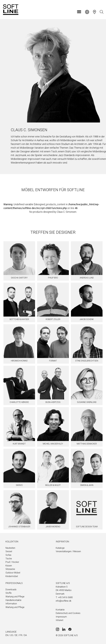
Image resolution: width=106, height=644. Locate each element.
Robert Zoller (53, 319)
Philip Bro (53, 278)
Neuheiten (10, 548)
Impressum (61, 617)
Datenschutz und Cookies (68, 613)
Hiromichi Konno (19, 361)
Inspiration (62, 542)
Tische (9, 559)
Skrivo (19, 485)
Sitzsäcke (10, 569)
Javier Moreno (53, 527)
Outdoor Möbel (13, 573)
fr (21, 635)
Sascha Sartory (19, 278)
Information (11, 604)
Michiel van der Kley (53, 444)
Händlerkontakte (13, 600)
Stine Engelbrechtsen (87, 361)
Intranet (59, 620)
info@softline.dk (64, 601)
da (25, 635)
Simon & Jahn (87, 485)
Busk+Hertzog (53, 402)
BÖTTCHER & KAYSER (19, 319)
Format (53, 361)
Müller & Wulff (53, 485)
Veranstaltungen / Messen (68, 551)
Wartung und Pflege (15, 597)
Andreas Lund (87, 278)
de (16, 635)
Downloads (11, 590)
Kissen (9, 566)
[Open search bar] (102, 12)
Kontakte (60, 610)
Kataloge (60, 548)
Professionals (14, 583)
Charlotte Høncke (19, 402)
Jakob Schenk (87, 319)
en (7, 635)
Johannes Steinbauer (19, 527)
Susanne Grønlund (87, 402)
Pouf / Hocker (12, 562)
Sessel (9, 551)
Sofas (8, 555)
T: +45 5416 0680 (64, 597)
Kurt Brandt (19, 444)
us (12, 635)
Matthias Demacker (87, 444)
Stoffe (9, 593)
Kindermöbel (12, 576)
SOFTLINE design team (87, 527)
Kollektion (12, 542)
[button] (79, 12)
